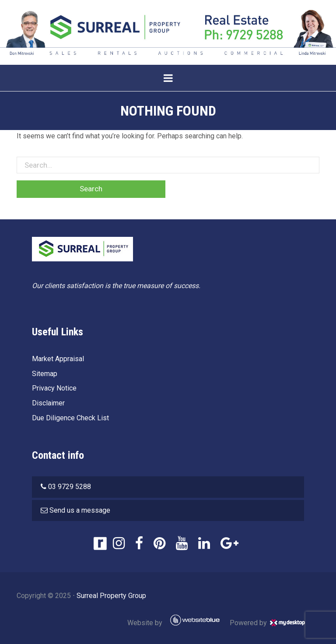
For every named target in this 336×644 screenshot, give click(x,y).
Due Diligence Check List (70, 418)
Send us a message (80, 510)
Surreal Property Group (111, 596)
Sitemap (45, 374)
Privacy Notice (54, 388)
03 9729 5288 (70, 487)
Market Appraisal (58, 359)
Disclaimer (48, 403)
